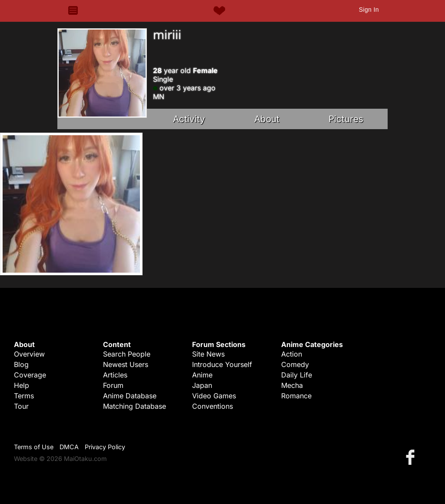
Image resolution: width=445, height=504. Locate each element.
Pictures (346, 119)
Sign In (369, 10)
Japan (202, 385)
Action (292, 354)
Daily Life (297, 375)
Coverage (30, 375)
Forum (113, 385)
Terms (24, 396)
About (267, 119)
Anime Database (130, 396)
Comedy (295, 364)
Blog (21, 364)
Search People (127, 354)
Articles (115, 375)
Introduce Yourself (222, 364)
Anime (202, 375)
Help (22, 385)
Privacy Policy (105, 447)
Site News (208, 354)
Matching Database (134, 406)
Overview (29, 354)
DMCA (69, 447)
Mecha (292, 385)
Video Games (214, 396)
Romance (296, 396)
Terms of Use (34, 447)
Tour (21, 406)
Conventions (213, 406)
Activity (189, 119)
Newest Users (126, 364)
